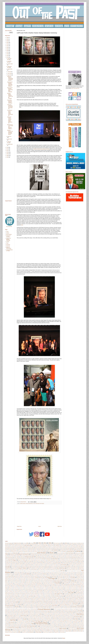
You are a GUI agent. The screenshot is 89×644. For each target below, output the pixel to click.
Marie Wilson (40, 599)
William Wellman (69, 631)
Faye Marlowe (33, 571)
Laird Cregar (16, 594)
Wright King (15, 632)
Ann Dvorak (47, 547)
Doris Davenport (42, 566)
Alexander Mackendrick (20, 546)
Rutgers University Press (17, 618)
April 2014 (9, 136)
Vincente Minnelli (76, 627)
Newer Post (19, 526)
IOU (62, 583)
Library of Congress (15, 596)
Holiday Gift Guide (67, 581)
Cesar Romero (68, 557)
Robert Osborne (24, 616)
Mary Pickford (77, 600)
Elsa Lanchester (14, 569)
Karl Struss (60, 592)
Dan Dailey (7, 562)
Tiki (59, 625)
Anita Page (38, 547)
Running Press (77, 617)
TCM (34, 503)
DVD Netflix (7, 567)
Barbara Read (7, 550)
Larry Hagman (41, 594)
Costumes (45, 561)
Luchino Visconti (48, 597)
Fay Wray (22, 571)
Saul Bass (64, 618)
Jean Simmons (56, 587)
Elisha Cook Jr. (69, 568)
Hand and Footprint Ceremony (78, 579)
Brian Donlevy (43, 554)
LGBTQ (9, 596)
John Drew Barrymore (51, 589)
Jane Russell (58, 586)
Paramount (34, 608)
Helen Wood (34, 581)
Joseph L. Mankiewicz (10, 592)
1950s (45, 543)
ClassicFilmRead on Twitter (9, 250)
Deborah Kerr (56, 564)
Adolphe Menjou (32, 544)
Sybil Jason (12, 624)
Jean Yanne (61, 587)
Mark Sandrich (17, 600)
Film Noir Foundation (70, 571)
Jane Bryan (38, 586)
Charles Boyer (74, 557)
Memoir (82, 601)
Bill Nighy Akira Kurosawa (15, 551)
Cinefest (43, 559)
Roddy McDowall (11, 617)
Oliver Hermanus (28, 607)
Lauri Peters (81, 594)
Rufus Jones (66, 617)
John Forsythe (67, 589)
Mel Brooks (71, 601)
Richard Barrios (57, 613)
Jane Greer (48, 586)
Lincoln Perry (42, 596)
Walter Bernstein (35, 629)
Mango (12, 599)
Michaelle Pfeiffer (71, 602)
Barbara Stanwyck (14, 550)
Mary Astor (62, 600)
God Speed (73, 577)
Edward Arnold (9, 568)
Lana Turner (21, 594)
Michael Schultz (59, 602)
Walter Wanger (47, 629)
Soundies (61, 620)
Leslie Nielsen (75, 595)
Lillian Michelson (31, 596)
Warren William (37, 630)
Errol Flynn (46, 569)
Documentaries (64, 565)
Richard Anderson (45, 613)
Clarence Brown (79, 559)
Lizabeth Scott (72, 596)
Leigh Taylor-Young (35, 595)
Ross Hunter (50, 617)
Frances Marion (47, 573)
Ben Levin (49, 550)
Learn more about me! (75, 88)
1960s (50, 543)
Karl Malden (55, 592)
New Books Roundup (9, 606)
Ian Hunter (80, 582)
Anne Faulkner (26, 548)
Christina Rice (14, 559)
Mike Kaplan (16, 603)
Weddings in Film (49, 630)
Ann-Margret (74, 547)
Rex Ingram (27, 613)
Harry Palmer (58, 580)
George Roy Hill (47, 576)
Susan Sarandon (81, 623)
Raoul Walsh (43, 612)
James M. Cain (14, 586)
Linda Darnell (47, 596)
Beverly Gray (82, 550)
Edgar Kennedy (53, 567)
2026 (8, 37)
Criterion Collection (62, 561)
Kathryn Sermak (14, 593)
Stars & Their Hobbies (36, 621)
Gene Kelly (46, 575)
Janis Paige (11, 587)
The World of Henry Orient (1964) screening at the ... (10, 113)
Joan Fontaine (67, 588)
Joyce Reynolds (23, 592)
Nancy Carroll (34, 604)
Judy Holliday (40, 592)
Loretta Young (8, 597)
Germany (19, 577)
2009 (8, 154)
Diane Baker (29, 565)
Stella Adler (51, 621)
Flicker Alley (28, 573)
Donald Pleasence (30, 566)
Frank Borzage (78, 573)
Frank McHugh (21, 574)
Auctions (36, 549)
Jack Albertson (81, 583)
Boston (64, 553)
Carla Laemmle (51, 555)
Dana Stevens (27, 562)
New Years (17, 606)
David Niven (14, 564)
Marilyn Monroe (60, 599)
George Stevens (66, 576)
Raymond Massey (61, 612)
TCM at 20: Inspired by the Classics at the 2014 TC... (10, 107)
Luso (62, 597)
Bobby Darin (15, 553)
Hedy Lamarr (11, 581)
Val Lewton (34, 627)
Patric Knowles (52, 608)
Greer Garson (29, 579)
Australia (55, 549)
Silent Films (13, 620)
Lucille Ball (53, 597)
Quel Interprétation (25, 612)
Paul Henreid (73, 608)
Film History (47, 571)
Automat (59, 549)
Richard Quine (8, 614)
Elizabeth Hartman (75, 568)
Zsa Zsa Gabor (62, 632)
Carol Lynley (63, 555)
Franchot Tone (53, 573)
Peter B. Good (56, 610)
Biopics (45, 551)
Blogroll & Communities (9, 248)
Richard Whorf (20, 614)
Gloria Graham (54, 577)
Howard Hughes (34, 582)
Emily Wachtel (20, 569)
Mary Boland (67, 600)
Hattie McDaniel (73, 580)
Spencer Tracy (73, 620)
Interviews (8, 245)
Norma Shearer (55, 606)
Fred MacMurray (44, 574)
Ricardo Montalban (38, 613)
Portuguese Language (68, 611)
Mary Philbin (72, 600)
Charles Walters (35, 558)
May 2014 (9, 75)
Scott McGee (81, 618)
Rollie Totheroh (28, 617)
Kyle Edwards (11, 594)
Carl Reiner (45, 555)
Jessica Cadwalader (38, 588)
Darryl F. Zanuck (52, 562)
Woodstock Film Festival (9, 632)
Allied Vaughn (79, 546)
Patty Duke (69, 608)
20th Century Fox (75, 543)
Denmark (82, 564)
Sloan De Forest (31, 620)
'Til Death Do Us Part (17, 543)
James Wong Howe (32, 586)
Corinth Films (35, 561)
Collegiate (76, 560)
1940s (40, 543)
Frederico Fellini (63, 574)
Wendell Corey (56, 630)
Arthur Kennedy (16, 549)
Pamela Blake (24, 608)
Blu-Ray (78, 551)
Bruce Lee (80, 554)
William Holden (56, 631)
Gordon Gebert (12, 579)
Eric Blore (25, 569)
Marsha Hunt (29, 600)
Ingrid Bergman (39, 583)
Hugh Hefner (45, 582)
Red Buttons (67, 612)
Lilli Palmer (21, 596)
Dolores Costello (76, 565)
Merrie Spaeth (13, 602)
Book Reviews (9, 234)
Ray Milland (48, 612)
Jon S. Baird (64, 590)
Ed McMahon (37, 567)
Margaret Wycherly (34, 599)
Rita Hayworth (32, 614)
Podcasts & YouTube (8, 236)
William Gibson (50, 631)
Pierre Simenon (53, 611)
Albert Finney (82, 544)
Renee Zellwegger (21, 613)
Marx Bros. (57, 600)
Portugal (62, 611)
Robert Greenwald (62, 614)
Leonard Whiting (63, 595)
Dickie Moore (54, 565)
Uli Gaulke (47, 626)
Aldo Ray (8, 546)
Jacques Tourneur (47, 584)
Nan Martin (29, 604)
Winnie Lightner (80, 631)
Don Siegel (8, 566)
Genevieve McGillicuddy (64, 575)
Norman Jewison (68, 606)
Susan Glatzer (64, 623)
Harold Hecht (12, 580)
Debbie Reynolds (50, 564)
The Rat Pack (12, 625)
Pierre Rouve (47, 611)
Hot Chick (19, 582)
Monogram (54, 603)
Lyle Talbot (65, 597)
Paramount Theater (41, 608)
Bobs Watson (21, 553)
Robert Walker (59, 616)
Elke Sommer (8, 569)
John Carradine (38, 589)
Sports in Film (79, 620)
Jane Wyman (74, 586)
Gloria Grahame (60, 577)
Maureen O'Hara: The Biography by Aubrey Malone (10, 132)
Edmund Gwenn (71, 567)
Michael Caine (34, 602)
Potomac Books (75, 611)
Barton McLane (25, 550)
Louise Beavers (36, 597)
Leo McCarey (46, 595)
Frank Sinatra (27, 574)
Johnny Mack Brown (53, 590)
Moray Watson (70, 603)
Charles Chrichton (80, 557)
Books (52, 553)
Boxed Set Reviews (70, 553)
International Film (52, 583)
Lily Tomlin (37, 596)
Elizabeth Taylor (82, 568)
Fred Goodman (38, 574)
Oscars (64, 607)
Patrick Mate (64, 608)
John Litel (14, 590)
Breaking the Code (13, 554)
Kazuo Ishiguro (30, 593)
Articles (8, 233)
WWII (19, 632)
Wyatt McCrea (24, 632)
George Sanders (54, 576)
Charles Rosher (23, 558)
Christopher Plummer (25, 559)
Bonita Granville (34, 553)
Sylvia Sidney (24, 624)
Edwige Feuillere (41, 568)
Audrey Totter (51, 549)
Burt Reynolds (23, 555)
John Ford (62, 589)
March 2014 (10, 139)
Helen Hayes (29, 581)
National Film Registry (64, 604)
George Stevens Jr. (73, 576)
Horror (10, 582)
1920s (27, 543)
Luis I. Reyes (58, 597)
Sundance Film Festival (57, 623)
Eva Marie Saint (71, 569)
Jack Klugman (17, 584)
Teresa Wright (72, 624)
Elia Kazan (63, 568)
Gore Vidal (17, 579)
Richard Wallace (14, 614)
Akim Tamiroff (56, 544)
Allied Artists (74, 546)
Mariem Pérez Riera (53, 599)
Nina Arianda (34, 606)
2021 (8, 46)
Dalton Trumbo (80, 561)
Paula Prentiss (16, 610)
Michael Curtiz (47, 602)
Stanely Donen (11, 621)
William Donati (44, 631)
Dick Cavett (34, 565)
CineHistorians (48, 559)
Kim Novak (55, 593)
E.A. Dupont (13, 567)
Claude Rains (44, 560)
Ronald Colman (34, 617)
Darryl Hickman (58, 562)
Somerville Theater (39, 620)
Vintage (82, 627)
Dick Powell (44, 565)
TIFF (57, 625)
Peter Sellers (16, 611)
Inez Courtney (16, 583)
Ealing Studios (18, 567)
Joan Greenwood (73, 588)
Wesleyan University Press (63, 630)
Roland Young (22, 617)
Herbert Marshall (50, 581)
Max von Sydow (59, 601)
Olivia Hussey (47, 607)
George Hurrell (18, 576)
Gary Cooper (29, 575)
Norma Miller (49, 606)
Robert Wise (64, 616)
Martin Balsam (34, 600)
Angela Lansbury (23, 547)
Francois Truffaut (73, 573)
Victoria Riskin (64, 627)
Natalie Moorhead (46, 604)
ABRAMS (11, 544)
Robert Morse (17, 616)
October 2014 (10, 64)
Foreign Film (36, 573)
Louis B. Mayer (14, 597)
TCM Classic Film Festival (40, 503)
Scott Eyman (76, 618)
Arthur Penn (27, 549)
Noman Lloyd (44, 606)
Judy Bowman (29, 592)
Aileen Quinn (51, 544)
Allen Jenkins (69, 546)
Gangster (19, 575)
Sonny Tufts (53, 620)
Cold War (66, 560)
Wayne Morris (43, 630)
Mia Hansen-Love (22, 602)
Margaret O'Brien (27, 599)
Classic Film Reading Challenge (8, 239)
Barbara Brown (81, 549)
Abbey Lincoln (81, 543)
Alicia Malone (46, 546)
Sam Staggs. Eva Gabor (36, 618)
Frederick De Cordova (56, 574)
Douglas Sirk (75, 566)
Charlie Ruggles (53, 558)
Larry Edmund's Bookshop (34, 594)
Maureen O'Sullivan (43, 601)
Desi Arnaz (13, 565)
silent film (8, 620)
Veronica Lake (44, 627)
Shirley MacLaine (49, 619)
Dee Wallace (67, 564)
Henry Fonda (44, 581)
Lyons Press (70, 597)
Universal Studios (72, 626)
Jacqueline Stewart (40, 584)
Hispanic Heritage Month (58, 581)
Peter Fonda (68, 610)
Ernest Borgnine (34, 569)
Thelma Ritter (18, 625)
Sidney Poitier (75, 619)
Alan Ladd (77, 544)
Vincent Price (70, 627)
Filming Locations (17, 573)
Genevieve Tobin (72, 575)
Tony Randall (12, 626)
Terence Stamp (67, 624)
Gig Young (23, 577)
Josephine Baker (17, 592)
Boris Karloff (59, 553)
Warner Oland (21, 630)
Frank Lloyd (16, 574)
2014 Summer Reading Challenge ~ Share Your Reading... (10, 84)
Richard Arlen (51, 613)
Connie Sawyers (81, 560)
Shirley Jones (43, 619)
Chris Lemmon (82, 558)
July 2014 (9, 72)
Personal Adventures (29, 503)
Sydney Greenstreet (18, 624)
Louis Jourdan (25, 597)
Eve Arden (76, 569)
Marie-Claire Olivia (46, 599)
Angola (34, 547)
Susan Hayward (69, 623)
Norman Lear (74, 606)
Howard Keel (40, 582)
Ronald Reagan (39, 617)
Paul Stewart (11, 610)
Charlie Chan (41, 558)
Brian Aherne (37, 554)
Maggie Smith (7, 599)
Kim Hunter (46, 593)
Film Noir (63, 571)
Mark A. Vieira (79, 599)
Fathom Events (12, 571)
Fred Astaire (33, 574)
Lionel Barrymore (57, 596)
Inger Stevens (27, 583)
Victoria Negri (59, 627)
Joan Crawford (61, 588)
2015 (8, 55)
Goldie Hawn (79, 577)
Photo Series (37, 611)
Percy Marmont (29, 610)
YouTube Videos (38, 632)
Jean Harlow (31, 587)
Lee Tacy (29, 595)
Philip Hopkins (26, 611)
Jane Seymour (63, 586)
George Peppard (30, 576)
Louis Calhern (19, 597)
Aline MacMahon (57, 546)
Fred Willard (50, 574)
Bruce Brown (64, 554)
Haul (77, 580)
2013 (8, 147)
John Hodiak (79, 589)
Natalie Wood (57, 604)
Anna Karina (79, 547)
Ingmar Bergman (33, 583)
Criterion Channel (55, 561)
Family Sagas (81, 569)
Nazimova (70, 604)
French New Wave (78, 574)
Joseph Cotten (75, 590)
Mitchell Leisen (43, 603)
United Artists (67, 626)
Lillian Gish (26, 596)
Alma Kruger (11, 547)
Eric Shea (29, 569)
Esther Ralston (59, 569)
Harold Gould (7, 580)
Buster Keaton (35, 555)
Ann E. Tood (52, 547)
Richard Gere (82, 613)
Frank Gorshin (11, 574)
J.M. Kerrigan (71, 583)
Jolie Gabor (59, 590)
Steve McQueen (12, 623)
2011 (8, 151)
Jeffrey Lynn (11, 588)
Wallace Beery (29, 629)
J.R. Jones (76, 583)
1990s (70, 543)
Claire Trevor (68, 559)
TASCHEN (29, 624)
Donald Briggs (19, 566)
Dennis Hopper (8, 565)
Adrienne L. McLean (39, 544)
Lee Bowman (16, 595)
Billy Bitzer (26, 551)
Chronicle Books (32, 559)
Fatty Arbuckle (17, 571)
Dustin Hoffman (80, 566)
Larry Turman (46, 594)
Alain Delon (62, 544)
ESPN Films (54, 569)
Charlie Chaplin (47, 558)
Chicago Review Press (74, 558)
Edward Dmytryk (15, 568)
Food (32, 573)
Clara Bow (73, 559)
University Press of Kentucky (13, 627)
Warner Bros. (15, 630)
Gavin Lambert (35, 575)
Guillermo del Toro (60, 579)
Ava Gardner (63, 549)
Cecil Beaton (57, 557)
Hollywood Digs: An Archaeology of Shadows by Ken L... (10, 78)
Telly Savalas (61, 624)
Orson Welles (60, 607)
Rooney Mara (45, 617)
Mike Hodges (11, 603)
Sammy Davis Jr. (48, 618)
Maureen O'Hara (35, 601)
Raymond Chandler (54, 612)
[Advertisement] (39, 515)
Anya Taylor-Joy (49, 548)
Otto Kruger (68, 607)
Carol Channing (57, 555)
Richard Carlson (70, 613)
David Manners (8, 564)
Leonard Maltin (56, 595)
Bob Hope (10, 553)
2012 (8, 149)
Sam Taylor (42, 618)
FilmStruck (23, 573)
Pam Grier (19, 608)
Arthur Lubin (22, 549)
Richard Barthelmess (63, 613)
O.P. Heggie (7, 607)
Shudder (66, 619)
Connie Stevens (9, 561)
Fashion (7, 571)
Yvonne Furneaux (46, 632)
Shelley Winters (31, 619)
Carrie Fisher (11, 557)
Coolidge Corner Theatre (27, 561)
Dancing (37, 562)
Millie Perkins (26, 603)
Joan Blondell (55, 588)
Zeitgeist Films (57, 632)
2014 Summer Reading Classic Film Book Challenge (10, 90)
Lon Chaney (82, 596)
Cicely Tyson (38, 559)
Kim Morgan (50, 593)
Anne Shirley (32, 548)
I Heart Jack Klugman (74, 582)
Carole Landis (73, 555)
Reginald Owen (11, 613)
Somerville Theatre (46, 620)
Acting (15, 544)
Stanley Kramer (22, 621)
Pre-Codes (80, 611)
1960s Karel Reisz (56, 543)
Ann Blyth (43, 547)
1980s (66, 543)
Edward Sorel (36, 568)
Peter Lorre (79, 609)
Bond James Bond (27, 553)
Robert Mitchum (80, 614)
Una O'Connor (52, 626)
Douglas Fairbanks (60, 566)
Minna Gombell (32, 603)
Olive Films (17, 607)
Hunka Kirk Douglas (65, 582)
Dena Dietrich (78, 564)
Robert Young (69, 616)
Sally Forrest (29, 618)
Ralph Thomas (32, 612)
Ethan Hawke (65, 569)
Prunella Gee (19, 612)
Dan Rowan (16, 562)
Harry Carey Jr (36, 580)
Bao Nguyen (75, 549)
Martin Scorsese (40, 600)
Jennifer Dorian (16, 588)
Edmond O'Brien (64, 567)
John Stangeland (29, 590)
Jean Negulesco (37, 587)
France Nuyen (42, 573)
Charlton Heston (23, 503)
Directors (58, 565)
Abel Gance (7, 544)
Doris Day (48, 566)
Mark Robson (12, 600)
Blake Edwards (59, 551)
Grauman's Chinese (23, 579)
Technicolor (52, 624)
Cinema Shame (55, 559)
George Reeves (41, 576)
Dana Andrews (21, 562)
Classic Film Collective (22, 560)
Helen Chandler (23, 581)
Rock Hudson (74, 616)
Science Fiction (70, 618)
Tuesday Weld (23, 626)
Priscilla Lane (13, 612)
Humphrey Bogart (57, 582)
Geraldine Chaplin (8, 577)
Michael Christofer (40, 602)
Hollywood (78, 581)
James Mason (20, 586)
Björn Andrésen (50, 551)
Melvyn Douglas (77, 601)
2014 (8, 57)
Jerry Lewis (33, 588)
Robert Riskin (31, 616)
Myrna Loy (25, 604)
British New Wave (54, 554)
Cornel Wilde (40, 561)
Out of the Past (9, 227)
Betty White (77, 550)
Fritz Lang (10, 575)
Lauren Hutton (76, 594)
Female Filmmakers (40, 571)
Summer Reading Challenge (41, 623)
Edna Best (76, 567)
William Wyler (75, 631)
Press (7, 243)
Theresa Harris (34, 625)
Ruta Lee (10, 618)
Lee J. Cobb (21, 595)
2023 (8, 42)
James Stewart (26, 586)
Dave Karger (71, 562)
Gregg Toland (35, 579)
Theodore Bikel (28, 625)
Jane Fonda (43, 586)
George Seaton (60, 576)
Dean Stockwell (31, 564)
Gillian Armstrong (29, 577)
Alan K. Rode (72, 544)
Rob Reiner (46, 614)
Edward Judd (30, 568)
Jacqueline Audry (33, 584)
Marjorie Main (73, 599)
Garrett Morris (24, 575)
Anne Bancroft (20, 548)
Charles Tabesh (29, 558)
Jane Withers (69, 586)
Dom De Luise (82, 565)
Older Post (60, 526)
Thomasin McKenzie (47, 625)
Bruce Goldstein (74, 554)
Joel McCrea (21, 589)
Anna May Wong (14, 548)
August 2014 (10, 69)
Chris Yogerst (8, 559)
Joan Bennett (50, 588)
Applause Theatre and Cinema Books (59, 548)
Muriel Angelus (12, 604)
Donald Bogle (13, 566)
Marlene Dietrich (23, 600)
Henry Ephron (39, 581)
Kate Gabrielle (65, 591)
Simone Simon (20, 620)
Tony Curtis (7, 626)
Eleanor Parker (52, 568)
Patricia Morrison (58, 608)
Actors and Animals (25, 544)
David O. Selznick (20, 564)
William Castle (20, 631)
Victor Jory (54, 627)
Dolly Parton (70, 565)
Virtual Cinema (13, 629)
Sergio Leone (20, 619)
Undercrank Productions (59, 626)
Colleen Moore (71, 560)
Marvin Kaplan (52, 600)
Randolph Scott (37, 612)
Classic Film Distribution (31, 560)
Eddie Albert (42, 567)
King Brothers (65, 593)
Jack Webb (28, 584)
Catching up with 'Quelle (29, 557)
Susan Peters (75, 623)
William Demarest (38, 631)
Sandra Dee (54, 618)
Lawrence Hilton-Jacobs (9, 595)
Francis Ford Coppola (60, 573)
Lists (63, 596)
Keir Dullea (35, 593)
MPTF (7, 604)
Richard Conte (77, 613)
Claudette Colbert (50, 560)
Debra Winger (62, 564)
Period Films (34, 609)
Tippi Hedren (71, 625)
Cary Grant (16, 557)
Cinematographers (63, 559)
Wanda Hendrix (53, 629)
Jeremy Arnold (27, 588)
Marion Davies (67, 599)
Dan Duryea (11, 562)
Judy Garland (34, 591)
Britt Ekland (59, 554)
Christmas (19, 559)
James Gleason (9, 586)
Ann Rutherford (58, 547)
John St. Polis (24, 590)
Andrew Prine (16, 547)
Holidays (73, 581)
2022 (8, 44)
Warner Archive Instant (72, 629)
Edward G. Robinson (23, 568)
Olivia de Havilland (40, 607)
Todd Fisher (76, 625)
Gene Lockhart (51, 575)
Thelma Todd (23, 625)
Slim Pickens (25, 620)
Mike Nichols (21, 603)
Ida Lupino (11, 583)
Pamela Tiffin (29, 608)
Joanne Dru (10, 589)
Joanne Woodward (16, 589)
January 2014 (10, 144)
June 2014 (10, 73)
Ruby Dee (62, 617)
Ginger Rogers (42, 577)
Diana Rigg (24, 565)
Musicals (20, 604)
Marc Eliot (15, 599)
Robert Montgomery (11, 616)
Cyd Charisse (68, 561)
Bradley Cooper (78, 553)
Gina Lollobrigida (36, 577)
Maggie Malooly (80, 597)
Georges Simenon (80, 576)
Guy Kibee (71, 579)
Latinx (65, 594)
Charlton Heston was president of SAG (41, 149)
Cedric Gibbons (62, 557)
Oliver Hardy (23, 607)
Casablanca (22, 557)
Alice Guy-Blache (35, 546)
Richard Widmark (26, 614)
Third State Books (40, 625)
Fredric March (69, 574)
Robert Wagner (53, 616)
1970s (62, 543)
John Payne (19, 590)
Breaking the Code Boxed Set (23, 554)
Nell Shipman (75, 604)
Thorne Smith (53, 625)
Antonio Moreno (43, 548)
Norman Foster (62, 606)
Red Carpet (72, 612)
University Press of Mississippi (26, 627)
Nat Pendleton (40, 604)
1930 (31, 543)
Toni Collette (81, 625)
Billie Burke (22, 551)
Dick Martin (39, 565)
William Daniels (32, 631)
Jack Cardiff (7, 584)
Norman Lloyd (79, 606)
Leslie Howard (69, 595)
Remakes (16, 613)
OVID (6, 608)
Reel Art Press (78, 612)
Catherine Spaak (44, 557)
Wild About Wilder (76, 630)
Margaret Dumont (21, 599)
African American (45, 544)
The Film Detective (79, 624)
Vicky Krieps (49, 627)
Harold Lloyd (18, 580)
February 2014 (9, 142)
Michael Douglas (53, 602)
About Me (8, 246)
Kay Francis (24, 593)
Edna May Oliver (81, 567)
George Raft (36, 576)
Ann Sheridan (63, 547)
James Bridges (53, 584)
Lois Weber (77, 596)
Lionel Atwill (52, 596)
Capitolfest (41, 555)
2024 (8, 41)
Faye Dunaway (28, 571)
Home (40, 526)
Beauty (46, 550)
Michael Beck (28, 602)
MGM (17, 602)
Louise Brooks (42, 597)
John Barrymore (27, 589)
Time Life (67, 625)
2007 (8, 157)
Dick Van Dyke (49, 565)
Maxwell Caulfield (66, 601)
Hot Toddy (23, 582)
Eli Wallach (57, 568)
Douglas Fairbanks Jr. (68, 566)
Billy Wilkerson (36, 551)
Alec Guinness (13, 546)
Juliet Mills (51, 592)
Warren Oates (31, 630)
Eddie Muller (47, 567)
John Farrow (57, 589)
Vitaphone (18, 629)
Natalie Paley (51, 604)
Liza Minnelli (67, 596)
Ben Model (62, 550)
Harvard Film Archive (65, 580)
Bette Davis (72, 550)
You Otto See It (31, 632)
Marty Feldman (46, 600)
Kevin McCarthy (40, 593)
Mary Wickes (10, 601)
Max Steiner (54, 601)
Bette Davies (67, 550)
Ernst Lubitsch (41, 569)
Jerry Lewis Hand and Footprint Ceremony (10, 102)
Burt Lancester (17, 555)
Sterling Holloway (69, 621)
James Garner (82, 584)
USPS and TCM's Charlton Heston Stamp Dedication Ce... (10, 120)
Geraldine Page (14, 577)
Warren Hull (26, 630)
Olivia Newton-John (53, 607)
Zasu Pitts (51, 632)
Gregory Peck (40, 579)
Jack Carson (12, 584)
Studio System (31, 623)
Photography (42, 611)
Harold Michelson (23, 580)
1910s (24, 543)
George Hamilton (11, 576)
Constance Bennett (15, 561)
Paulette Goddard (22, 610)
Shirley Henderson (37, 619)
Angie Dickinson (29, 547)
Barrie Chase (20, 550)
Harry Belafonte (30, 580)
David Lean (76, 562)
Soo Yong (57, 620)
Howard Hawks (28, 582)
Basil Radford (31, 550)
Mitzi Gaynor (49, 603)
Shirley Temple (55, 619)
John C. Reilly (33, 589)
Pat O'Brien (47, 608)
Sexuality (25, 619)
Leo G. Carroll (41, 595)
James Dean (76, 584)
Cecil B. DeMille (51, 557)
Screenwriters (7, 619)
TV (38, 626)
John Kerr (10, 590)
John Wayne (41, 590)
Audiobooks (40, 549)
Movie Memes (76, 603)
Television (57, 624)
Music (16, 604)
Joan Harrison (79, 588)
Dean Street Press (38, 564)
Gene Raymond (57, 575)
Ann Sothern (68, 547)
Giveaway (48, 577)
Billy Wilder (31, 551)
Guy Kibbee (66, 579)
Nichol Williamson (23, 606)
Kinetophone (60, 593)
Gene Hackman (41, 575)
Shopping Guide (61, 619)
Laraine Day (27, 594)
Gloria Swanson (67, 577)
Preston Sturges (8, 612)
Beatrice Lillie (36, 550)
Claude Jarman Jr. (38, 560)
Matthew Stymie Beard (28, 601)
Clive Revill (62, 560)
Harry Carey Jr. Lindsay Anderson (44, 580)
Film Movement (57, 571)
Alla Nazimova (63, 546)
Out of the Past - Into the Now (77, 607)
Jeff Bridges (80, 587)
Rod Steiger (79, 616)
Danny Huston (46, 562)
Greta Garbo (45, 579)
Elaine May (47, 568)
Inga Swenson (22, 583)
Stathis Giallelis (45, 621)
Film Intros (51, 571)
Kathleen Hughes (8, 593)
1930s (35, 543)
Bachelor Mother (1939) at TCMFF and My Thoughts (10, 96)
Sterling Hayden (62, 621)
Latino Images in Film (58, 594)
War (57, 629)
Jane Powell (53, 586)
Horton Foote (14, 582)
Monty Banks (59, 603)
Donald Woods (36, 566)
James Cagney (64, 584)
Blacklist (55, 551)
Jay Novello (15, 587)
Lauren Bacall (70, 594)
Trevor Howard (17, 626)
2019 (8, 49)
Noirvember (39, 606)
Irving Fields (66, 583)
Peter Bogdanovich (62, 610)
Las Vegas (51, 594)
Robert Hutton (68, 614)
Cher (63, 558)
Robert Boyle (50, 614)
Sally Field (24, 618)
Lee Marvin (25, 595)
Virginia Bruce (7, 629)
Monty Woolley (64, 603)
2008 (8, 156)
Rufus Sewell (71, 617)
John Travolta (35, 590)
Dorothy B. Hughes (53, 566)
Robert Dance (56, 614)
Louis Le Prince (30, 597)
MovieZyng (82, 603)
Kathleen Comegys (80, 592)
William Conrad (26, 631)
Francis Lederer (67, 573)
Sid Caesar (70, 619)
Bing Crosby (41, 551)
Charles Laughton (17, 558)
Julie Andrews (46, 592)
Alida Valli (51, 546)
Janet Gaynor (79, 586)
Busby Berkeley (29, 555)
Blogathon (65, 551)
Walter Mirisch (41, 629)
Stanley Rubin (28, 621)
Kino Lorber (71, 593)
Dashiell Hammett (65, 562)
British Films (48, 554)
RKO (41, 614)
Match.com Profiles (16, 601)
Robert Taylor (41, 616)
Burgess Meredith (11, 555)
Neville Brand (81, 604)
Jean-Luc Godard (67, 587)
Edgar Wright (59, 567)
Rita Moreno (37, 614)
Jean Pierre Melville (44, 587)
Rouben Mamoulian (56, 617)
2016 (8, 54)
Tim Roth (62, 625)
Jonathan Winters (69, 590)
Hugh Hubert (50, 582)
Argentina (72, 548)
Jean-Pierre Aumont (74, 587)
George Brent (78, 575)
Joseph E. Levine (81, 590)
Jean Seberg (50, 587)
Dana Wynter (32, 562)
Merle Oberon (7, 602)
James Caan (58, 584)
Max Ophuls (49, 601)
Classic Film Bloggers (12, 560)
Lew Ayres (79, 595)
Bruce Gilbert (69, 554)
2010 (8, 152)
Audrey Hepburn (45, 549)
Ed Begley (32, 567)
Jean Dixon (26, 587)
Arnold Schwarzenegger (78, 548)
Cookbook (21, 561)
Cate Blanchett (38, 557)
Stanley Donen (16, 621)
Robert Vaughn (47, 616)
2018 (8, 51)
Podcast (58, 611)
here (22, 225)
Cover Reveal (49, 561)
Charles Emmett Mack (9, 558)
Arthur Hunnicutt (10, 549)
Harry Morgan (53, 580)
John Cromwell (44, 589)
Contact (8, 242)
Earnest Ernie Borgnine (26, 567)
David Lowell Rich (81, 562)
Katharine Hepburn (72, 591)
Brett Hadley (32, 554)
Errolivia (50, 569)
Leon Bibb (51, 595)
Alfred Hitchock (27, 546)
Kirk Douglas (78, 593)
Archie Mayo (67, 548)
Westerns (70, 630)
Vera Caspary (39, 627)
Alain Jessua (67, 544)
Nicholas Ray (29, 606)
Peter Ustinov (21, 611)
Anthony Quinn (37, 548)
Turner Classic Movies (31, 626)
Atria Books (31, 549)
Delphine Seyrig (72, 564)
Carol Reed (67, 555)
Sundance (51, 623)
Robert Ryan (36, 616)
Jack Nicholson (23, 584)
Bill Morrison (8, 551)
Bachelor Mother (69, 549)
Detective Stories (19, 565)
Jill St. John (44, 588)
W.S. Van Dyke (23, 629)
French (73, 574)
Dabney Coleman (74, 561)
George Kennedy (24, 576)
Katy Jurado (20, 593)
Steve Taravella (19, 623)
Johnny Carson (46, 590)
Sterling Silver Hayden (77, 621)
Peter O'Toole (10, 611)
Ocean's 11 (12, 607)
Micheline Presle (78, 602)
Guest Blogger (52, 578)
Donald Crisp (24, 566)
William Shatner (62, 631)
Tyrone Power (42, 626)
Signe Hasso (82, 619)
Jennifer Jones (22, 588)
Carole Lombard (78, 555)
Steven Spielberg (25, 623)
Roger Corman (17, 617)
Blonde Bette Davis (71, 551)
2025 (8, 39)
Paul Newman (79, 608)
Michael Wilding (65, 602)
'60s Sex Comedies (8, 543)
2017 (8, 52)
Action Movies (19, 544)
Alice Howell (40, 546)
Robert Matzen (73, 614)
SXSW (7, 624)
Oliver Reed (34, 607)
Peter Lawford (74, 610)
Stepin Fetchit (56, 621)
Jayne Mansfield (21, 587)
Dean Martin (26, 564)
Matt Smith (22, 601)
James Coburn (70, 584)
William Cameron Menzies (13, 631)
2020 (8, 47)
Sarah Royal (60, 618)
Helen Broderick (17, 581)
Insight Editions (45, 583)
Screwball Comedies (14, 619)
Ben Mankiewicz (55, 550)
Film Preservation (77, 571)
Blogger (64, 638)
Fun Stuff (15, 575)
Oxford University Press (12, 608)
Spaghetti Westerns (67, 620)
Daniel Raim (41, 562)
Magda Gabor (75, 597)
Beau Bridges (41, 550)
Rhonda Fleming (32, 613)
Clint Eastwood (57, 560)
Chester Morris (67, 558)
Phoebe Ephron (32, 611)
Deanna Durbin (44, 564)
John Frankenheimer (73, 589)
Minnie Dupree (37, 603)
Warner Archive (63, 629)
